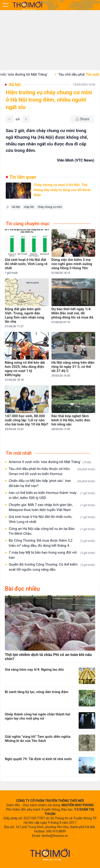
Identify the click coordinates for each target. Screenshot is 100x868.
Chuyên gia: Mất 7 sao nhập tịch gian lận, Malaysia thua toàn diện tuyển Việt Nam (52, 507)
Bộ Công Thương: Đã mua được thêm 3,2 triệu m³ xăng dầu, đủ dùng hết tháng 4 (52, 543)
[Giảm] (9, 119)
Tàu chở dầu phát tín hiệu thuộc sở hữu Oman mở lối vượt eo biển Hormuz (52, 471)
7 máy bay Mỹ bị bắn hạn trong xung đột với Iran (52, 555)
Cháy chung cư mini (50, 207)
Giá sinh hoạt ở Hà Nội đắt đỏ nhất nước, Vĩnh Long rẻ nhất (52, 519)
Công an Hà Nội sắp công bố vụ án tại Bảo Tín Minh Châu (52, 531)
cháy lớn (29, 207)
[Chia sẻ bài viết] (82, 119)
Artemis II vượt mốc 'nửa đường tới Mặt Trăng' (50, 462)
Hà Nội (16, 207)
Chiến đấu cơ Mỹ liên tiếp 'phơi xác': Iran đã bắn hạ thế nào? (52, 483)
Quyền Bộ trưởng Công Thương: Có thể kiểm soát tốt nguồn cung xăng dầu (52, 567)
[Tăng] (26, 119)
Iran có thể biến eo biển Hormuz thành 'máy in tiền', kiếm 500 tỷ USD (52, 495)
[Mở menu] (6, 5)
